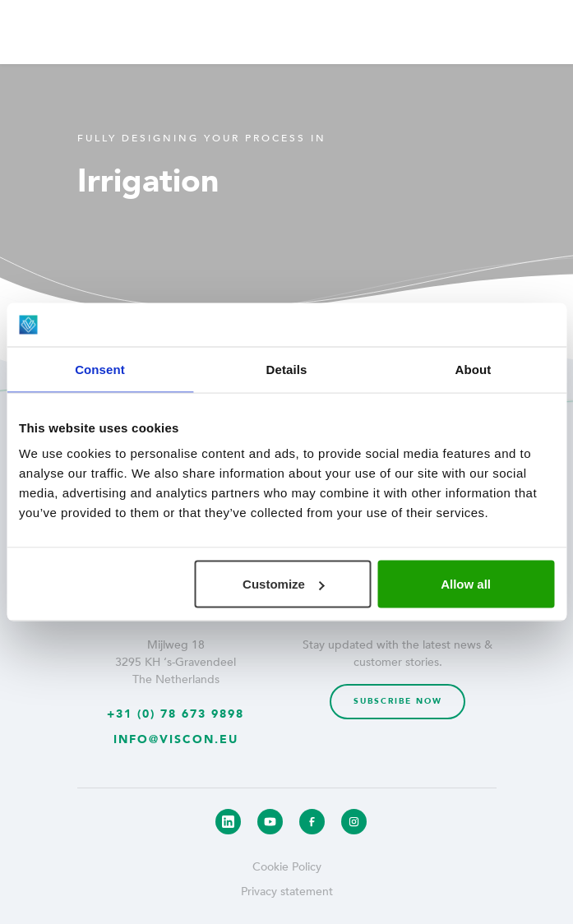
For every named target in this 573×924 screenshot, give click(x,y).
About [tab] (474, 369)
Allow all (466, 584)
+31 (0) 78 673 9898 (176, 714)
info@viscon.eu (176, 739)
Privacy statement (287, 892)
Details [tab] (287, 369)
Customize (284, 584)
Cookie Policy (287, 867)
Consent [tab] (100, 369)
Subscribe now (398, 701)
